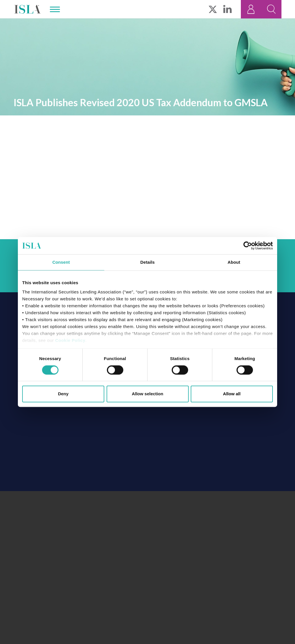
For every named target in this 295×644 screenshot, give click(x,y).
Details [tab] (147, 262)
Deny (63, 394)
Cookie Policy (70, 340)
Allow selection (147, 394)
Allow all (232, 394)
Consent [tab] (61, 262)
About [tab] (234, 262)
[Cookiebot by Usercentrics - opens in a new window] (248, 246)
